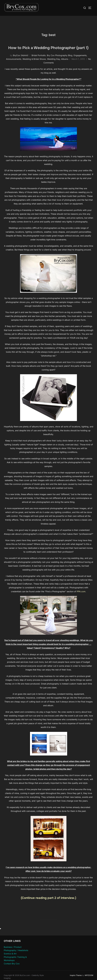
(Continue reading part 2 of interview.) (48, 911)
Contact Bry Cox (12, 976)
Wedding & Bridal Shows (34, 72)
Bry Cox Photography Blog (60, 68)
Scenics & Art (10, 966)
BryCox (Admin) (21, 68)
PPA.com (81, 604)
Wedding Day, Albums (58, 72)
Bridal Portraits (39, 68)
